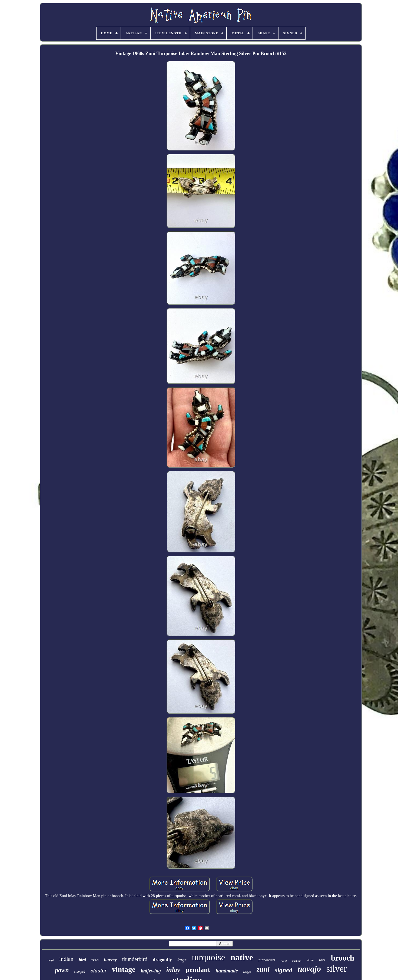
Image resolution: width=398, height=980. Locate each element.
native (242, 957)
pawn (62, 970)
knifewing (151, 971)
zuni (263, 969)
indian (66, 959)
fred (95, 960)
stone (310, 960)
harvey (110, 960)
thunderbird (135, 959)
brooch (343, 958)
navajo (309, 969)
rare (322, 960)
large (182, 960)
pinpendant (267, 960)
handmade (227, 971)
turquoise (209, 957)
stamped (80, 972)
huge (247, 971)
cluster (99, 971)
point (284, 961)
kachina (297, 961)
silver (337, 969)
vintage (124, 969)
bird (82, 960)
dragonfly (162, 960)
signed (284, 970)
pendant (198, 970)
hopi (51, 960)
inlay (173, 970)
